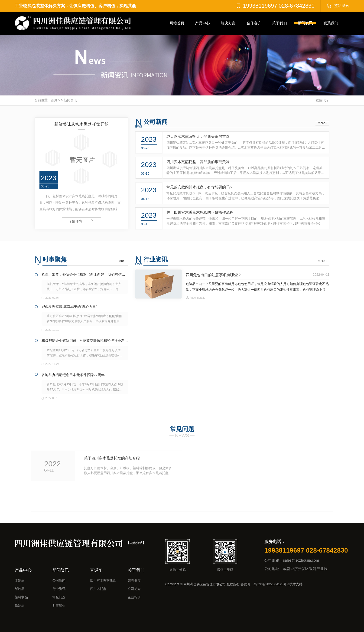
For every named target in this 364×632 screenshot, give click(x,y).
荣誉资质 (134, 580)
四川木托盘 (98, 589)
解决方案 (228, 23)
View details (198, 298)
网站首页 (177, 23)
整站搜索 (341, 6)
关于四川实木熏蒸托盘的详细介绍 (112, 458)
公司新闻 (156, 122)
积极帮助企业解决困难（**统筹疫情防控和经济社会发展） (85, 341)
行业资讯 (156, 259)
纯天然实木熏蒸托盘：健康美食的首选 (198, 136)
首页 (54, 100)
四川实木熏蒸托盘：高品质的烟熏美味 (198, 162)
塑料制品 (21, 597)
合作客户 (254, 23)
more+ (322, 123)
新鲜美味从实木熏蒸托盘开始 (81, 124)
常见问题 (59, 597)
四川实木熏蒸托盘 (103, 580)
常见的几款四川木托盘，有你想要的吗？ (200, 187)
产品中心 (202, 23)
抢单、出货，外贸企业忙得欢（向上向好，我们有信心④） (85, 274)
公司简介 (134, 589)
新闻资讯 (305, 23)
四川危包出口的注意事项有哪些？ (214, 275)
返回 (322, 100)
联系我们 (331, 23)
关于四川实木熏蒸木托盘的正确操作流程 (200, 212)
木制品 (20, 580)
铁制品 (20, 606)
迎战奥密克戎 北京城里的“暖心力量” (69, 306)
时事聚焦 (55, 259)
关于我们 (279, 23)
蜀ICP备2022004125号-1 (272, 584)
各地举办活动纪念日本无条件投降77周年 (73, 375)
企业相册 (134, 597)
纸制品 (20, 589)
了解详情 (75, 221)
